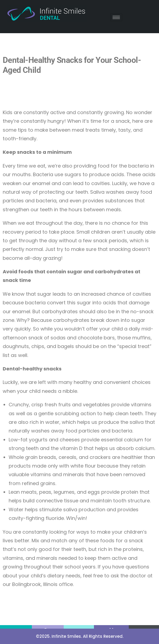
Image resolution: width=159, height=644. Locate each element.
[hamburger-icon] (116, 17)
